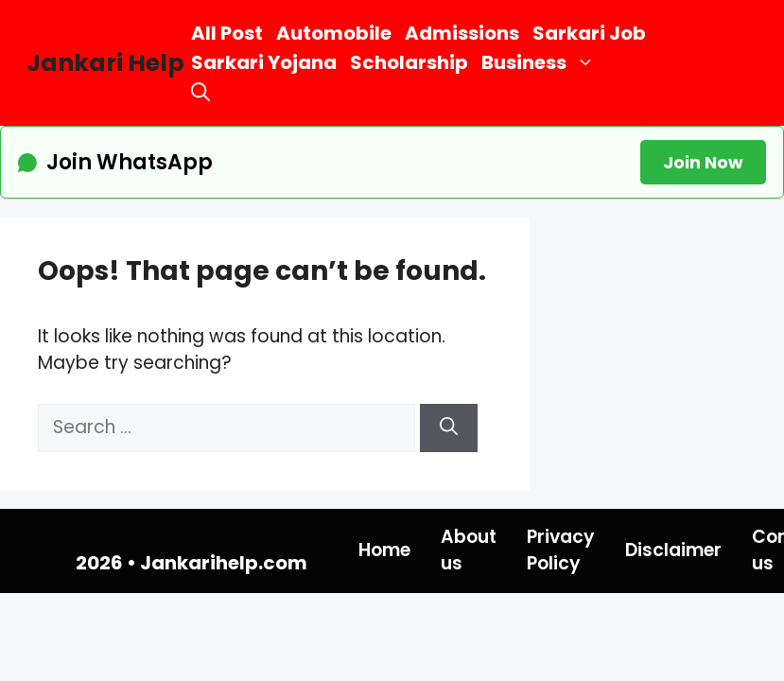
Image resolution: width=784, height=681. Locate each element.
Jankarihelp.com (224, 563)
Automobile (334, 33)
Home (384, 550)
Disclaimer (673, 550)
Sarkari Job (589, 33)
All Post (227, 33)
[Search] (449, 428)
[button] (200, 92)
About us (469, 550)
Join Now (703, 162)
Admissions (462, 33)
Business (541, 63)
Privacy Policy (561, 550)
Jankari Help (105, 63)
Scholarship (409, 62)
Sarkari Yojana (264, 62)
